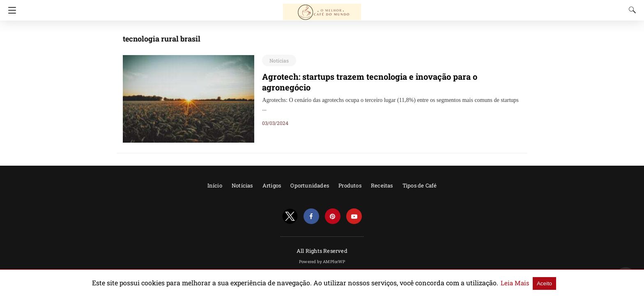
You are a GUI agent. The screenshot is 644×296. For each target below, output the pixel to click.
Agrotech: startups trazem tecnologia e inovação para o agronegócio (381, 76)
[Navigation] (10, 10)
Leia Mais (485, 283)
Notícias (278, 60)
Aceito (512, 283)
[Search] (630, 10)
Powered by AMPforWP (322, 262)
